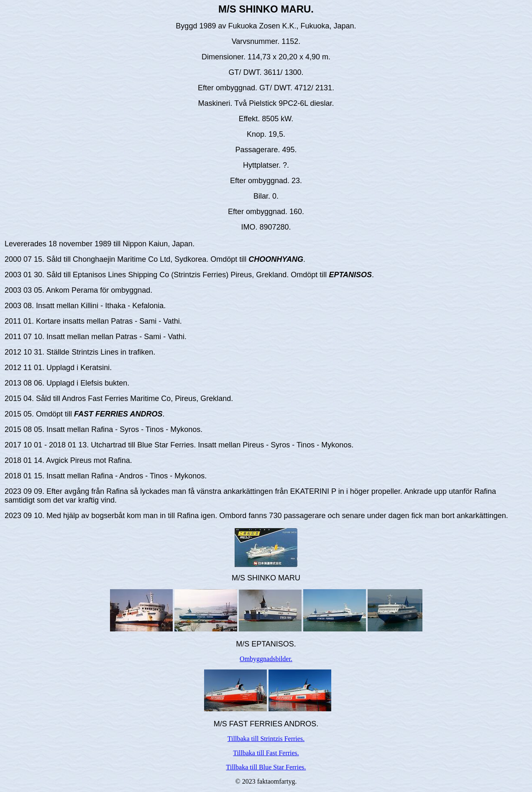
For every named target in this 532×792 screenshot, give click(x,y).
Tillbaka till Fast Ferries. (266, 753)
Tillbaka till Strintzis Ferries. (266, 739)
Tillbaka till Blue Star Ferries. (266, 767)
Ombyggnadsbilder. (266, 659)
